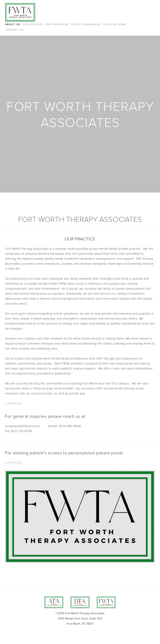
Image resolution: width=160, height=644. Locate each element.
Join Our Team (114, 24)
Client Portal (14, 403)
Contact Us (14, 30)
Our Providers (57, 24)
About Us (13, 24)
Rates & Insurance (86, 24)
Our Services (33, 24)
